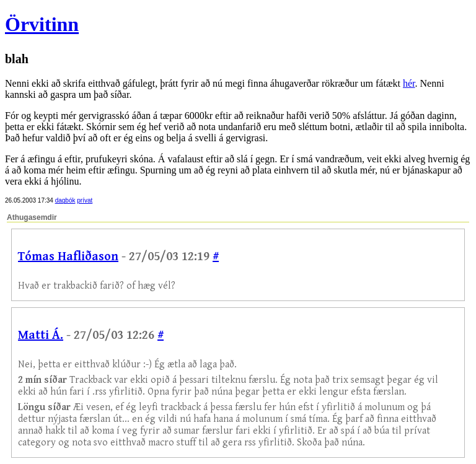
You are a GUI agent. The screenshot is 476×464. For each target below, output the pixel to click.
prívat (85, 200)
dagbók (65, 200)
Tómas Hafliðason (68, 257)
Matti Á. (41, 335)
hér (409, 83)
